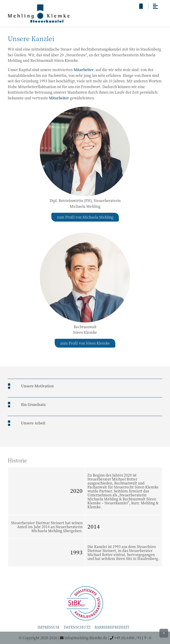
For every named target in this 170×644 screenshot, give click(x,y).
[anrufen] (141, 6)
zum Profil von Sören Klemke (85, 343)
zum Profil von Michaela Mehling (85, 217)
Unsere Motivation (37, 386)
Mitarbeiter (84, 70)
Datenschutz (77, 627)
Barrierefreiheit (112, 627)
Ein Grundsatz (33, 404)
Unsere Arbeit (33, 423)
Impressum (48, 627)
